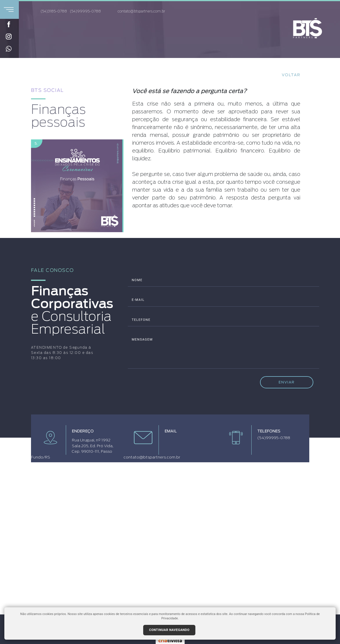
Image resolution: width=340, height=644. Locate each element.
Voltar (291, 75)
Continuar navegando (169, 630)
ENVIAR (287, 382)
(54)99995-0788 (85, 11)
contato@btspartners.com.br (137, 12)
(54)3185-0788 (54, 11)
